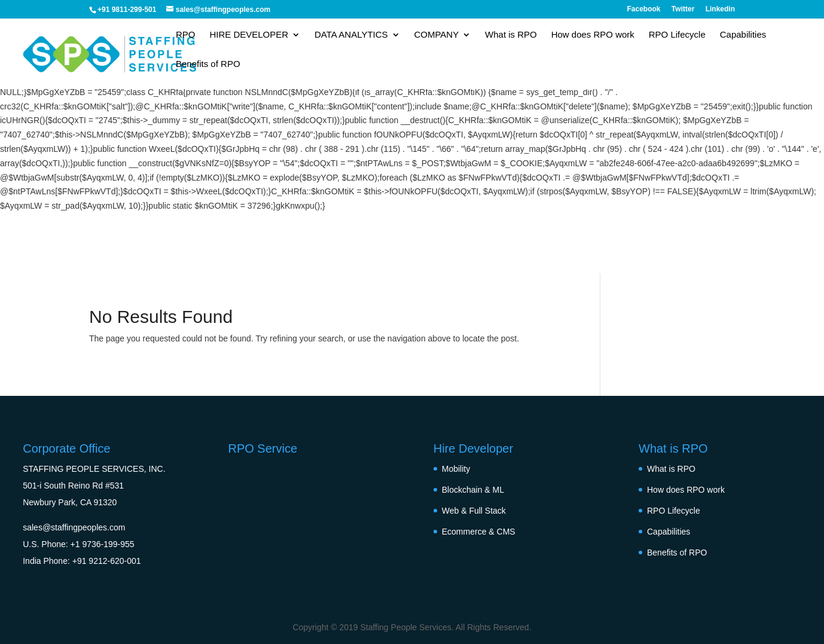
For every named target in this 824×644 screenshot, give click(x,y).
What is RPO (511, 35)
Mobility (456, 469)
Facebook (644, 9)
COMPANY (436, 35)
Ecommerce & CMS (479, 532)
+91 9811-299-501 (127, 10)
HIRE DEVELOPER (249, 35)
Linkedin (720, 9)
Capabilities (743, 35)
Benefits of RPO (208, 64)
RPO (186, 35)
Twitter (683, 9)
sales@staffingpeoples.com (74, 527)
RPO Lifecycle (677, 35)
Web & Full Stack (474, 511)
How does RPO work (593, 35)
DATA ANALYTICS (351, 35)
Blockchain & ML (473, 490)
